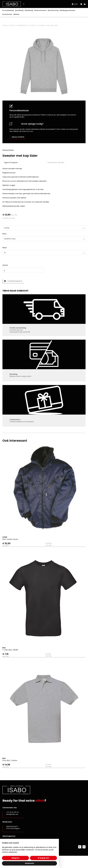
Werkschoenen (40, 10)
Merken (16, 14)
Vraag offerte (18, 137)
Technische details (56, 162)
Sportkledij (19, 10)
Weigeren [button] (16, 858)
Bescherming (53, 10)
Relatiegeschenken (67, 10)
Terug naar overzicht (15, 291)
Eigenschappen (11, 162)
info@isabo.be (12, 814)
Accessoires (7, 14)
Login (75, 4)
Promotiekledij (8, 10)
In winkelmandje (15, 281)
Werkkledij (29, 10)
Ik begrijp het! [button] (43, 858)
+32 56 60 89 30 (13, 812)
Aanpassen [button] (30, 863)
